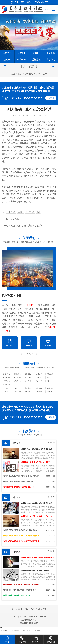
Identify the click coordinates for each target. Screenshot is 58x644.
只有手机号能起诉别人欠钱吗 (39, 393)
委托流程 (36, 59)
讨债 (54, 140)
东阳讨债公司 (28, 390)
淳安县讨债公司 (50, 383)
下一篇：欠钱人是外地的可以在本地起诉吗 (22, 226)
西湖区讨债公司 (6, 379)
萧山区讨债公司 (28, 379)
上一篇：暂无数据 (10, 219)
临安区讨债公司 (28, 383)
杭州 (45, 74)
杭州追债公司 (30, 212)
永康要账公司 (50, 393)
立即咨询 (51, 98)
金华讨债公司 (50, 390)
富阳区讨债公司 (50, 379)
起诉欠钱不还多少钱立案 (6, 393)
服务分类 (51, 53)
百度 (31, 626)
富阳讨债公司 (17, 375)
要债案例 (7, 59)
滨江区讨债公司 (17, 379)
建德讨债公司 (6, 375)
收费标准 (22, 59)
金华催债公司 (39, 390)
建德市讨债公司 (6, 386)
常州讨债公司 (37, 633)
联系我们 (51, 59)
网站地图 (24, 626)
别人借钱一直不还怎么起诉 (6, 390)
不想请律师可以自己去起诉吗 (28, 393)
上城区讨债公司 (39, 375)
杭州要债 (21, 212)
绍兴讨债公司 (15, 633)
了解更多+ (29, 354)
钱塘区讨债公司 (17, 383)
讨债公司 (17, 125)
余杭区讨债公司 (39, 379)
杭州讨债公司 (8, 121)
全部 (38, 212)
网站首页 (7, 53)
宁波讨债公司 (26, 633)
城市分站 (22, 53)
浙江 (38, 74)
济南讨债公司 (5, 633)
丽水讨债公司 (17, 390)
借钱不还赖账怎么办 (17, 393)
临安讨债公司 (28, 375)
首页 (20, 74)
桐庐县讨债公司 (39, 383)
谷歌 (36, 626)
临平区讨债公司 (6, 383)
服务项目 (36, 53)
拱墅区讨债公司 (50, 375)
